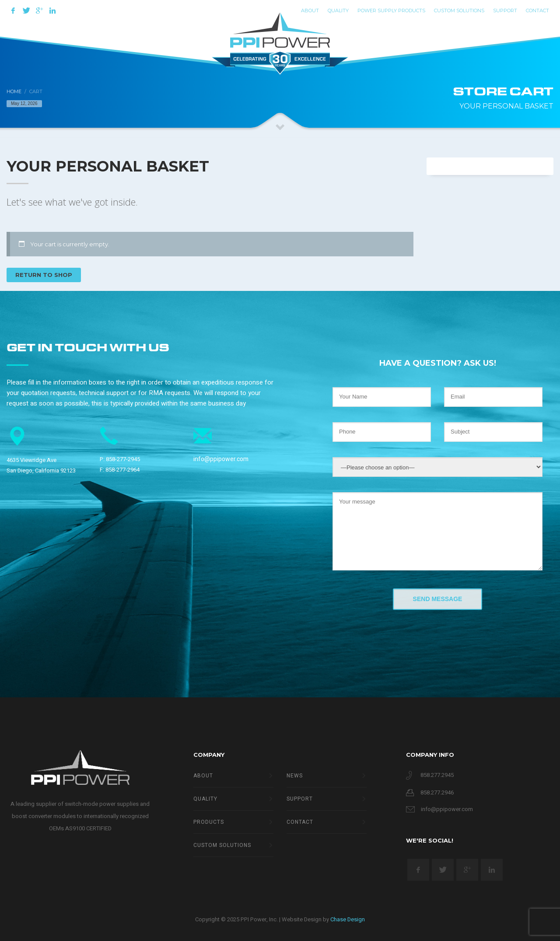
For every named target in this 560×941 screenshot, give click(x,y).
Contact (537, 10)
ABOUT (310, 10)
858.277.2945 (437, 775)
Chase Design (348, 919)
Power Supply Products (391, 10)
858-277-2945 (123, 459)
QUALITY (338, 10)
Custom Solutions (459, 10)
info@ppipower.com (221, 459)
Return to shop (44, 275)
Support (505, 10)
